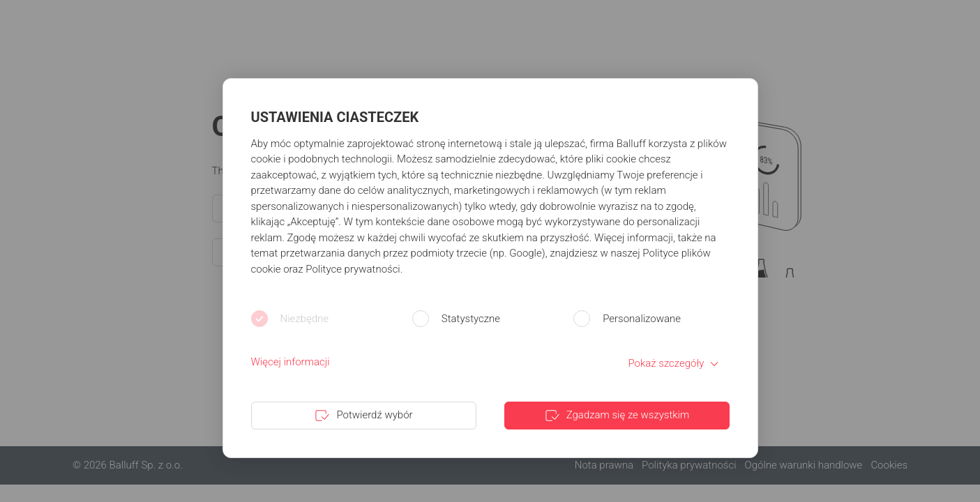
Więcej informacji (291, 362)
